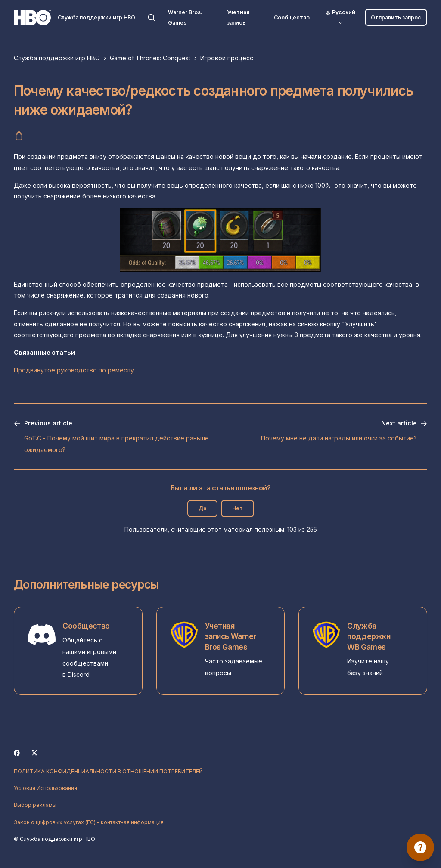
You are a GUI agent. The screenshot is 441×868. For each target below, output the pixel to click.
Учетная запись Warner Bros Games (231, 636)
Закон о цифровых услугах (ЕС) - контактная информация (89, 822)
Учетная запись (238, 17)
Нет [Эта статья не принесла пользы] (238, 508)
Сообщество (292, 17)
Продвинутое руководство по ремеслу (74, 370)
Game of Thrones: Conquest (150, 58)
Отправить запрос (396, 17)
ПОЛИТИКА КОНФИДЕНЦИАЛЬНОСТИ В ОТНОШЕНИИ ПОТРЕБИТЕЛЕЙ (108, 771)
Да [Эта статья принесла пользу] (202, 508)
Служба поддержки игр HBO (57, 58)
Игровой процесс (227, 58)
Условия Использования (45, 788)
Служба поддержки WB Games (369, 636)
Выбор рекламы (35, 805)
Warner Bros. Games (185, 17)
